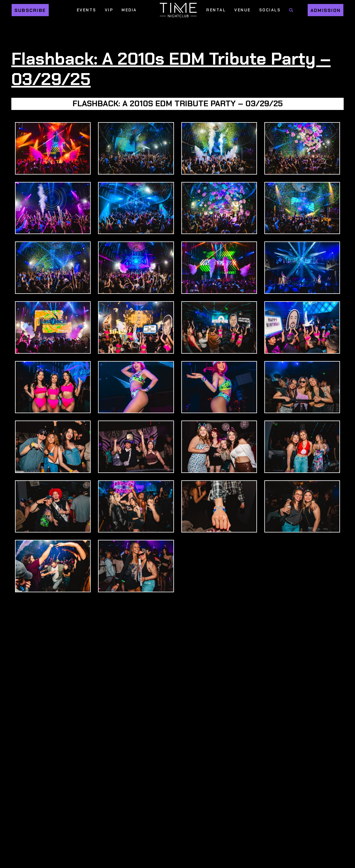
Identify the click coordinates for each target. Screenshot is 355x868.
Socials (270, 10)
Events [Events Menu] (87, 10)
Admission (326, 10)
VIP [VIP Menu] (109, 10)
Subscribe (30, 10)
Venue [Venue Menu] (243, 10)
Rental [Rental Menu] (216, 10)
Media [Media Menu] (129, 10)
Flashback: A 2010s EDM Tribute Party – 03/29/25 (171, 69)
